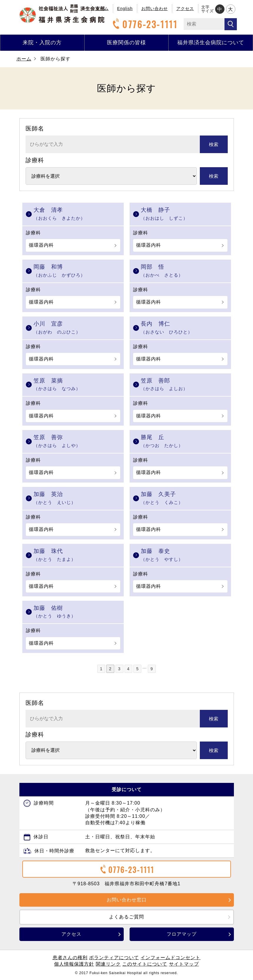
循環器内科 (41, 245)
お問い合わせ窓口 (127, 900)
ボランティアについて (114, 958)
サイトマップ (184, 964)
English (125, 9)
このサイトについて (145, 964)
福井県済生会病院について (211, 43)
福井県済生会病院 (62, 14)
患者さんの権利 (70, 958)
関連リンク (108, 964)
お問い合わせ (155, 9)
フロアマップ (182, 934)
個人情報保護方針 (74, 964)
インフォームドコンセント (170, 958)
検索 (214, 144)
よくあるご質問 (126, 917)
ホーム (24, 59)
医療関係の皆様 (126, 43)
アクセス (185, 9)
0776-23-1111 (144, 24)
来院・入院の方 (42, 43)
